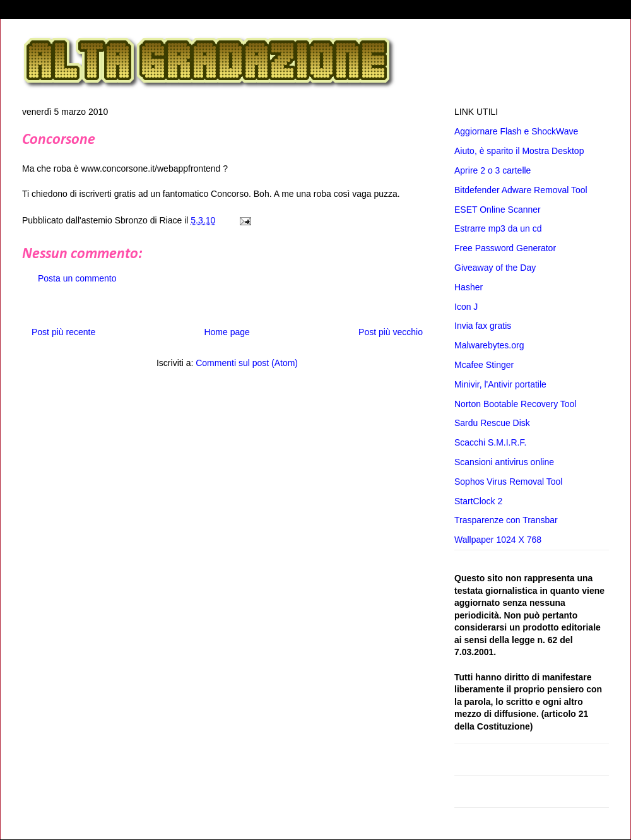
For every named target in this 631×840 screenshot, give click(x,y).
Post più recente (63, 332)
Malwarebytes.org (489, 345)
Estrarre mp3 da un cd (498, 228)
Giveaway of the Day (495, 268)
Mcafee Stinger (484, 365)
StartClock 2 (478, 501)
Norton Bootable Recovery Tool (516, 404)
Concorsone (59, 140)
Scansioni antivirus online (504, 462)
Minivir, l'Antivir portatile (500, 384)
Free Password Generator (505, 248)
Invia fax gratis (483, 326)
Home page (227, 332)
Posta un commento (77, 278)
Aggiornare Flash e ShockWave (516, 131)
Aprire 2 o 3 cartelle (492, 170)
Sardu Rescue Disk (492, 423)
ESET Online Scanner (498, 210)
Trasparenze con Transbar (506, 520)
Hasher (469, 287)
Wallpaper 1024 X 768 (498, 540)
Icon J (466, 307)
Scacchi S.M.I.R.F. (490, 442)
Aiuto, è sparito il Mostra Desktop (519, 151)
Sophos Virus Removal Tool (508, 482)
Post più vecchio (391, 332)
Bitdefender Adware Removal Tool (521, 190)
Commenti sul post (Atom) (247, 363)
